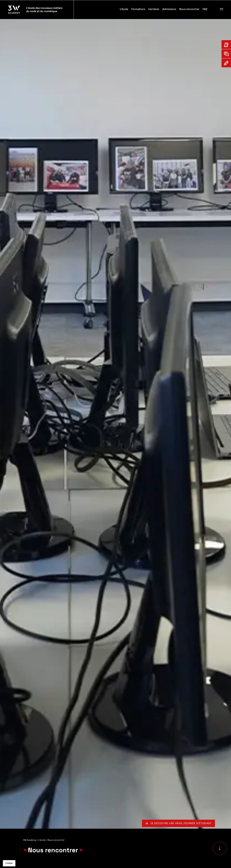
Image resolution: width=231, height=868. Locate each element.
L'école (42, 840)
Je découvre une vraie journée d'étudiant (181, 823)
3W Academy (30, 840)
